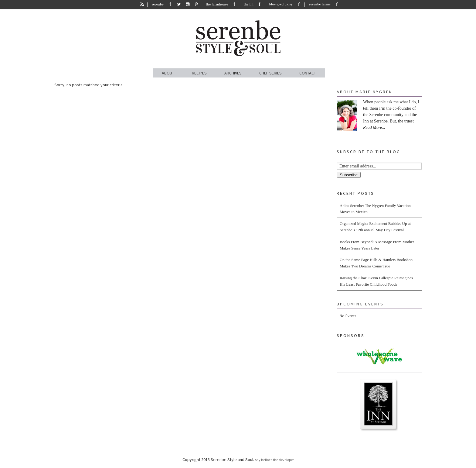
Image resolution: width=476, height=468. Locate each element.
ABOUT (168, 73)
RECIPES (199, 73)
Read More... (374, 127)
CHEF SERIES (270, 73)
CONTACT (308, 73)
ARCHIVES (233, 73)
